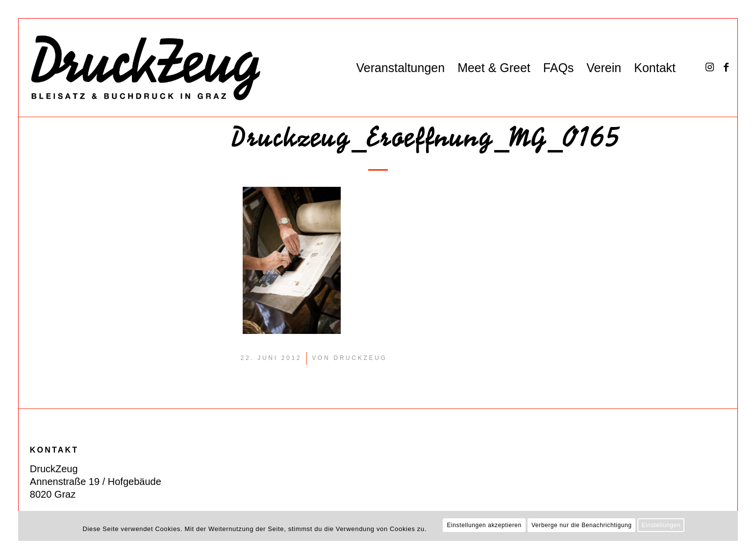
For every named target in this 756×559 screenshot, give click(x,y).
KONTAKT (54, 450)
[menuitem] (400, 68)
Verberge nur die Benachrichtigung (582, 525)
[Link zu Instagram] (709, 67)
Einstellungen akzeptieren (484, 525)
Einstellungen (661, 525)
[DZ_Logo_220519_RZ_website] (140, 68)
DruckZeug (360, 358)
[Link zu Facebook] (726, 67)
